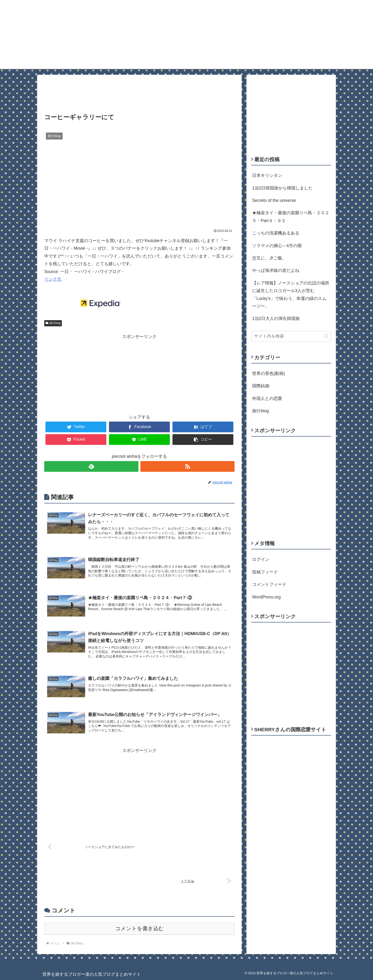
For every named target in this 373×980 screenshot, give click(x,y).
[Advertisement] (139, 90)
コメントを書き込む (140, 928)
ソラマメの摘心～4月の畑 (277, 246)
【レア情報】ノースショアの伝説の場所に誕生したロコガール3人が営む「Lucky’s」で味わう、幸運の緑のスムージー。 (291, 295)
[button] (326, 336)
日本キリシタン (267, 175)
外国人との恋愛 (267, 398)
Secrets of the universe (274, 200)
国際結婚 (261, 386)
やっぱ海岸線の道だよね (276, 270)
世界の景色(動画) (269, 373)
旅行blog (53, 323)
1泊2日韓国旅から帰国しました (282, 188)
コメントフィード (269, 584)
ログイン (261, 559)
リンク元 (53, 279)
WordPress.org (266, 597)
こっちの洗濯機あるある (276, 233)
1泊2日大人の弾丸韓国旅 (276, 318)
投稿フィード (265, 572)
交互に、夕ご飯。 (269, 258)
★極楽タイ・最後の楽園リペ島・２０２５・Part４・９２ (291, 217)
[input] (291, 336)
